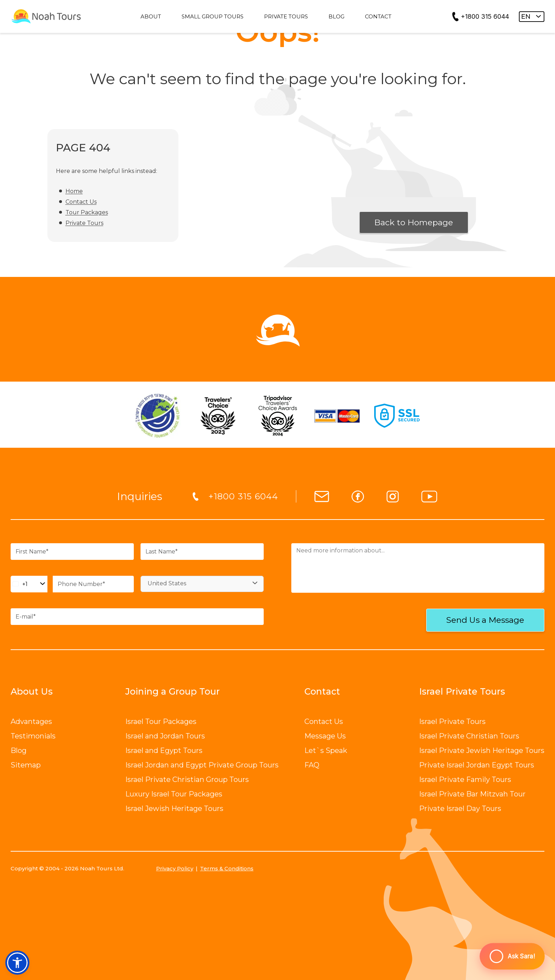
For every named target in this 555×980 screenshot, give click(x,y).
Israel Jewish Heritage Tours (174, 808)
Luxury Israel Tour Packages (174, 794)
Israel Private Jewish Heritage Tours (482, 750)
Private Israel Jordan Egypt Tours (477, 765)
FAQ (312, 765)
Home (74, 191)
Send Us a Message (485, 620)
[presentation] (337, 621)
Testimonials (33, 736)
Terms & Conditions (227, 868)
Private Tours (84, 223)
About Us (32, 691)
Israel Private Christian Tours (469, 736)
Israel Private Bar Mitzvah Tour (472, 794)
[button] (17, 963)
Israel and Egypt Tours (164, 750)
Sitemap (26, 765)
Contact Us (81, 202)
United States (167, 583)
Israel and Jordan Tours (165, 736)
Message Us (325, 736)
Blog (19, 750)
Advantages (31, 721)
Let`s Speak (326, 750)
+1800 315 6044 (485, 16)
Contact (322, 691)
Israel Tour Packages (161, 721)
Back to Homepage (414, 222)
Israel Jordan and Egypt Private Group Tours (202, 765)
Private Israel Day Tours (460, 808)
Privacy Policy (175, 868)
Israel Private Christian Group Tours (187, 779)
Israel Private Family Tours (465, 779)
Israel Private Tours (452, 721)
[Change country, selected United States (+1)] (29, 584)
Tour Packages (87, 212)
